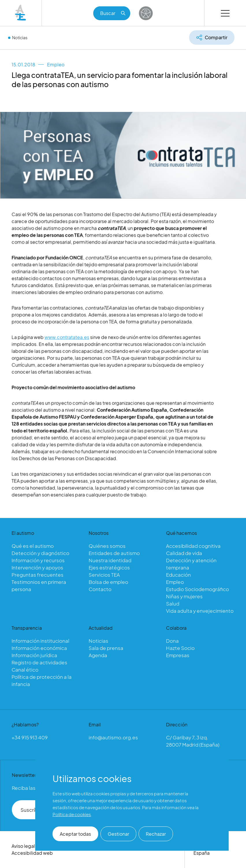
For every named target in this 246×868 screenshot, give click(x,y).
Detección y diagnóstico (40, 553)
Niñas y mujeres (184, 596)
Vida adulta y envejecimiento (200, 611)
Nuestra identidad (110, 560)
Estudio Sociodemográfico (197, 589)
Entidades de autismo (114, 553)
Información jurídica (34, 655)
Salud (173, 603)
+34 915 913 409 (30, 737)
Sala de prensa (106, 648)
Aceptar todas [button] (75, 834)
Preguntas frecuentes (38, 575)
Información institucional (40, 641)
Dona (172, 641)
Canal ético (25, 670)
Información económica (39, 648)
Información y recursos (38, 560)
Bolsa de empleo (108, 582)
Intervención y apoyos (37, 567)
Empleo (56, 64)
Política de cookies (72, 814)
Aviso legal (23, 846)
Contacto (100, 589)
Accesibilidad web (32, 853)
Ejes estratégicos (109, 567)
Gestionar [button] (118, 834)
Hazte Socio (180, 648)
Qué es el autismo (33, 546)
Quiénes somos (107, 546)
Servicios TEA (104, 575)
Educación (178, 575)
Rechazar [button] (156, 834)
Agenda (98, 655)
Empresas (178, 655)
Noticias (20, 38)
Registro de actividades (39, 662)
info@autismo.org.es (113, 737)
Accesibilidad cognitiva (193, 546)
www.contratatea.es (67, 343)
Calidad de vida (184, 553)
